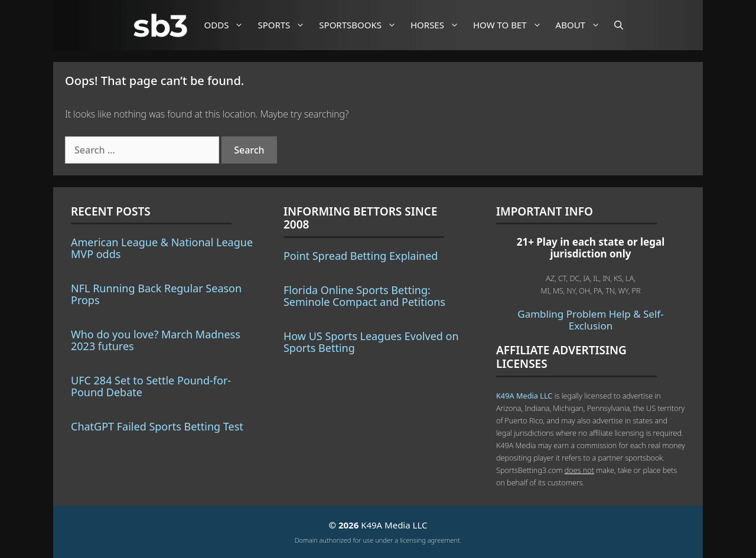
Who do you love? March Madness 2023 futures (156, 340)
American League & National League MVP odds (162, 248)
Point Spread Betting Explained (361, 256)
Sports (286, 25)
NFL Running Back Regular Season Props (156, 294)
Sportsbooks (362, 25)
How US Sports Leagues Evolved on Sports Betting (371, 342)
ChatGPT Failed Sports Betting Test (157, 426)
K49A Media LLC (524, 396)
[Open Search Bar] (619, 25)
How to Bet (512, 25)
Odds (229, 25)
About (582, 25)
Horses (439, 25)
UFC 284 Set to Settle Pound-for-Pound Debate (151, 386)
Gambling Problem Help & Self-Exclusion (590, 320)
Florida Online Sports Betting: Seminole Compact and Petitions (364, 296)
